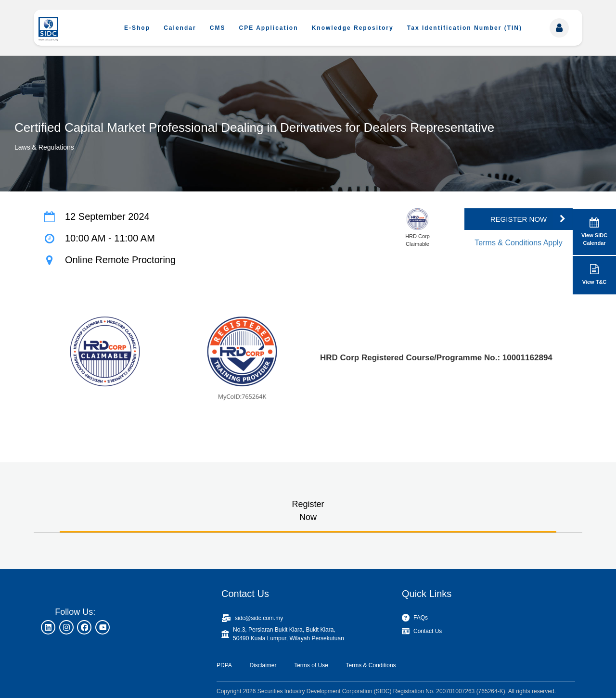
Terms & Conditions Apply (518, 243)
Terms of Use (311, 665)
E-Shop (137, 28)
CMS (218, 28)
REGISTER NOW (519, 219)
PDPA (224, 665)
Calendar (180, 28)
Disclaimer (263, 665)
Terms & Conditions (371, 665)
